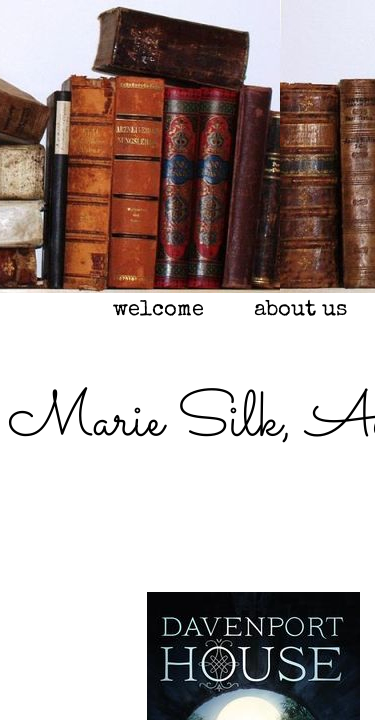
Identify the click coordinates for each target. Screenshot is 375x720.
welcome (158, 311)
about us (300, 311)
